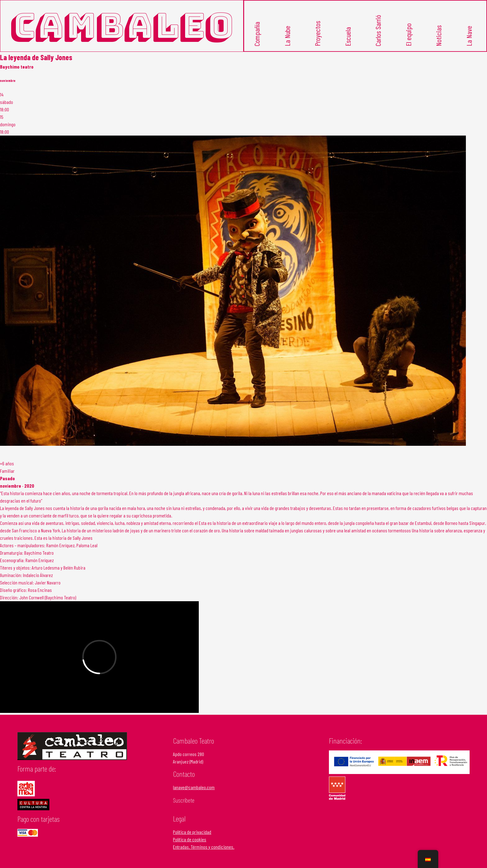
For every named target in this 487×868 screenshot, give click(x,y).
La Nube (287, 36)
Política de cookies (190, 839)
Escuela (348, 37)
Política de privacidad (192, 832)
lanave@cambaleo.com (194, 787)
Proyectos (317, 34)
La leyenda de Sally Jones (36, 57)
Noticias (438, 36)
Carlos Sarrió (378, 31)
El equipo (408, 35)
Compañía (257, 34)
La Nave (469, 36)
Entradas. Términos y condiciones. (204, 847)
